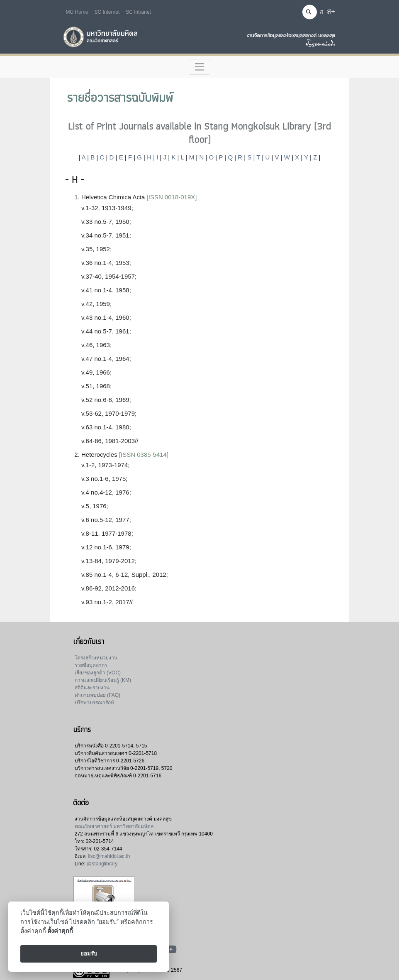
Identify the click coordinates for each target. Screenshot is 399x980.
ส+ (331, 11)
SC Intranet (138, 12)
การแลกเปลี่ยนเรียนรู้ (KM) (103, 680)
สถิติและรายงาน (92, 688)
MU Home (77, 12)
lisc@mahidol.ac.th (109, 856)
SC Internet (107, 12)
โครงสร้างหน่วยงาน (96, 658)
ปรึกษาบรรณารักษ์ (94, 703)
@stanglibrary (102, 864)
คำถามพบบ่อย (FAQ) (97, 695)
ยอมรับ (89, 954)
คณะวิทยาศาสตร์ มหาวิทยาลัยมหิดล (114, 826)
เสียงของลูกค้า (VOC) (98, 673)
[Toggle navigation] (200, 67)
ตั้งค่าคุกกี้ (60, 931)
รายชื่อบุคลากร (91, 665)
